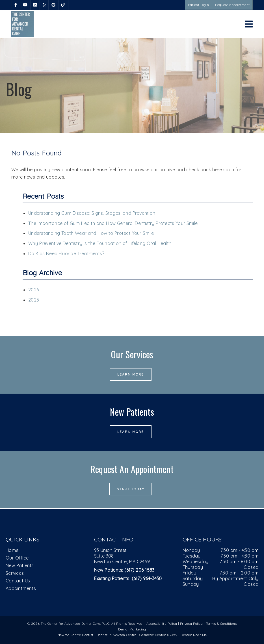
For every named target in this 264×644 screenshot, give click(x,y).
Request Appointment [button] (232, 5)
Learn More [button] (131, 374)
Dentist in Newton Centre (117, 635)
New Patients (20, 565)
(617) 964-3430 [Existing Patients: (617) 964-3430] (128, 578)
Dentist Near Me (194, 635)
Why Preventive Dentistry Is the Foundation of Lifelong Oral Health (100, 243)
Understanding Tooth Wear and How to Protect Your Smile (91, 233)
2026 (33, 290)
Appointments (21, 588)
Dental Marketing (132, 629)
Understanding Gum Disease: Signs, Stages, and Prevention (92, 213)
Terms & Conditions (221, 624)
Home (12, 550)
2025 (34, 300)
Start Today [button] (131, 489)
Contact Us (18, 581)
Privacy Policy (191, 624)
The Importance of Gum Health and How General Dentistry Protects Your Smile (113, 223)
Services (15, 573)
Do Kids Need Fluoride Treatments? (66, 253)
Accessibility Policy (162, 624)
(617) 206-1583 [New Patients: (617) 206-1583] (124, 570)
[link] (16, 5)
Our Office (17, 558)
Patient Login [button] (198, 5)
